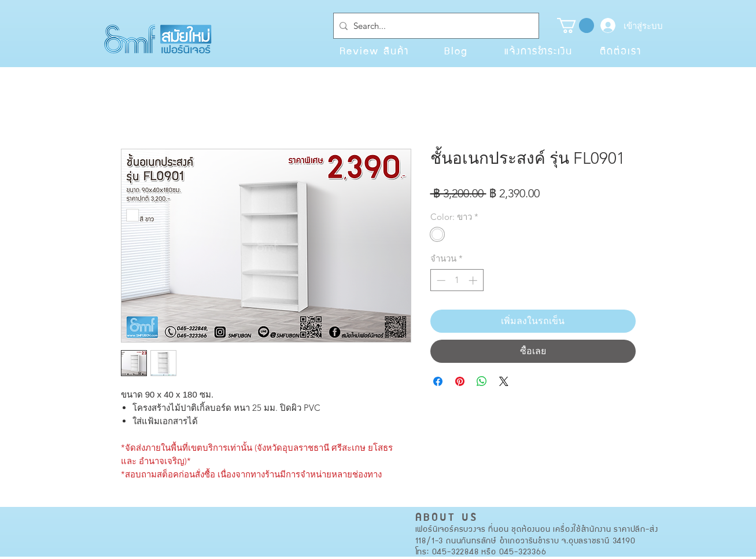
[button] (576, 25)
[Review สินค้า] (374, 50)
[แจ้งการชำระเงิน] (539, 50)
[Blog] (456, 50)
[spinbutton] (457, 280)
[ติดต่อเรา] (621, 50)
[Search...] (434, 26)
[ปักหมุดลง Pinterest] (460, 381)
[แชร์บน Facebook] (438, 381)
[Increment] (474, 280)
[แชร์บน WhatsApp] (482, 381)
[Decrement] (440, 280)
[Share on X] (504, 381)
